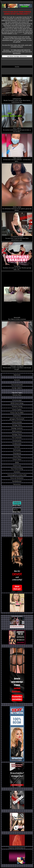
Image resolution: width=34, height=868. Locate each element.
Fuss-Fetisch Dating (17, 469)
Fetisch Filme (17, 456)
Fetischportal (17, 453)
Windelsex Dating (17, 406)
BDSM (17, 462)
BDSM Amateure (17, 431)
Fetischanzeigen (17, 400)
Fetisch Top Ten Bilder (17, 413)
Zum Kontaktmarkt (17, 385)
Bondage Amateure (17, 428)
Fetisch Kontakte (17, 422)
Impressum (17, 375)
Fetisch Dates (17, 416)
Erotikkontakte (17, 444)
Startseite (17, 380)
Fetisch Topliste (17, 409)
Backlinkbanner (17, 481)
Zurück (17, 67)
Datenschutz (17, 484)
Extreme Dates (17, 395)
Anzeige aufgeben (17, 388)
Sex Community (17, 438)
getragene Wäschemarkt (17, 419)
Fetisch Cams (17, 466)
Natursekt (17, 447)
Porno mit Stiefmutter (17, 478)
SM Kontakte (17, 450)
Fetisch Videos (17, 459)
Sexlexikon (17, 472)
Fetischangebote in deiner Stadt (17, 475)
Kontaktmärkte (17, 441)
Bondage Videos (17, 425)
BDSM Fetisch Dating (17, 403)
